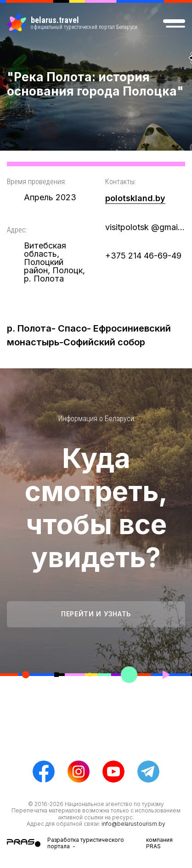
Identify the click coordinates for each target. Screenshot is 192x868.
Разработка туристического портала (86, 843)
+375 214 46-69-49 (143, 256)
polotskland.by (135, 198)
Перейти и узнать (96, 614)
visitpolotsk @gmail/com (145, 227)
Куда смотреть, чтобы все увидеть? (96, 507)
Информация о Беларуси (96, 419)
